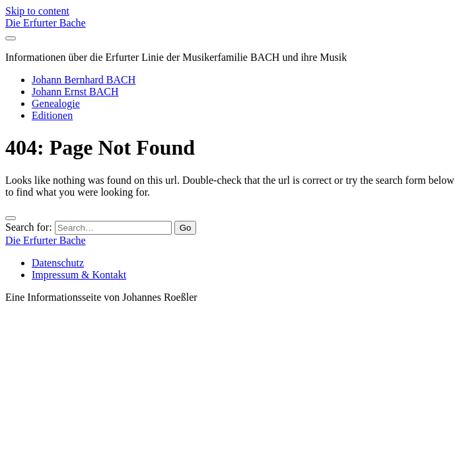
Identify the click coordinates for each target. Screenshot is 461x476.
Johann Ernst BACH (75, 92)
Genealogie (56, 103)
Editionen (52, 115)
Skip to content (37, 11)
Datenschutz (58, 263)
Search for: (29, 227)
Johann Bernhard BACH (84, 80)
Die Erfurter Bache (46, 23)
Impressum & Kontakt (79, 275)
